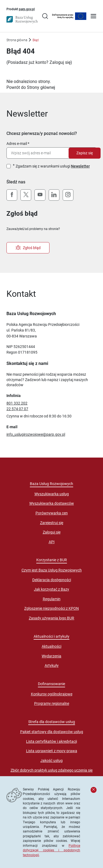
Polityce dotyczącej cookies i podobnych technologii (51, 850)
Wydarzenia (51, 656)
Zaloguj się (60, 62)
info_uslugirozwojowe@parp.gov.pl (36, 434)
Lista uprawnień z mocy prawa (52, 751)
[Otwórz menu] (93, 17)
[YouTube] (40, 195)
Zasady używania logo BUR (51, 618)
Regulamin (52, 599)
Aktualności (51, 646)
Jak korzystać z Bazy (51, 589)
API (52, 542)
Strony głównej (41, 87)
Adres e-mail (17, 144)
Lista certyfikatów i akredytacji (51, 741)
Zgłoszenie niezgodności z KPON (51, 608)
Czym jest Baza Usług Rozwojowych (52, 570)
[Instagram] (68, 195)
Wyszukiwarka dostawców (52, 503)
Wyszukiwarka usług (52, 494)
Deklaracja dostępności (52, 580)
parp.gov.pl (27, 9)
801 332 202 (17, 403)
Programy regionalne (52, 703)
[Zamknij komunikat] (94, 790)
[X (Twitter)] (26, 195)
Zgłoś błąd (28, 248)
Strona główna (17, 40)
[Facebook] (12, 195)
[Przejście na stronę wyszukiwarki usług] (45, 17)
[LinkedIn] (54, 195)
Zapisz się (85, 153)
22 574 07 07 (17, 409)
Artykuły (52, 665)
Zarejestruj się (52, 523)
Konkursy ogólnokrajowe (52, 694)
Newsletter (80, 166)
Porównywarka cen (52, 513)
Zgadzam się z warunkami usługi (53, 166)
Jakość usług (51, 761)
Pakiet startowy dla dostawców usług (52, 732)
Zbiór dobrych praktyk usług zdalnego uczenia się (51, 770)
